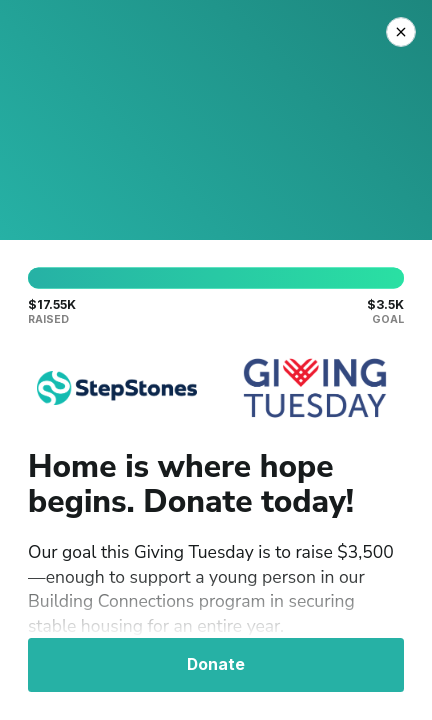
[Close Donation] (401, 32)
